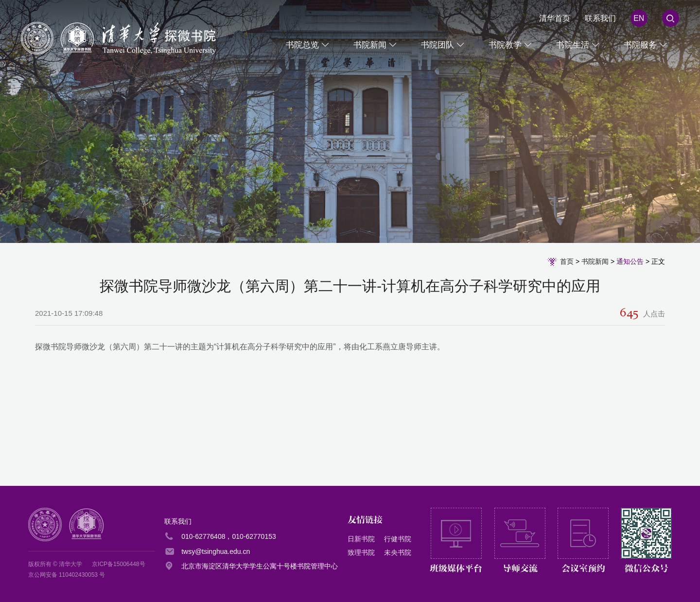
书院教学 (505, 45)
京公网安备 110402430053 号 (67, 575)
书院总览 (302, 45)
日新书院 (361, 539)
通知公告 (630, 261)
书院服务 (640, 45)
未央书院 (398, 552)
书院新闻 (370, 45)
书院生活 (573, 45)
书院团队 (437, 45)
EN (639, 18)
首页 (567, 261)
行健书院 (398, 539)
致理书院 (361, 552)
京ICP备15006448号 (118, 564)
